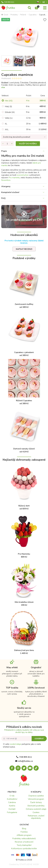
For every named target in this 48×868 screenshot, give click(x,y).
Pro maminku (14, 178)
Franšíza (24, 832)
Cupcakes (33, 15)
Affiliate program (24, 835)
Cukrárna (12, 802)
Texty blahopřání (24, 845)
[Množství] (7, 144)
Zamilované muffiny (24, 304)
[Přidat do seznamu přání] (45, 20)
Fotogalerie (12, 812)
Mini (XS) (9, 101)
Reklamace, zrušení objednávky (36, 817)
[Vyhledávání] (30, 8)
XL (6, 124)
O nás (12, 796)
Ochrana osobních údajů (36, 809)
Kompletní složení (10, 192)
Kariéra (12, 806)
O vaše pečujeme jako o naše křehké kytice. (22, 746)
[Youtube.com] (30, 768)
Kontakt (12, 809)
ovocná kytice (22, 175)
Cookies (36, 812)
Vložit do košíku (28, 144)
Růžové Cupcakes (24, 401)
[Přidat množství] (12, 144)
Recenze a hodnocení (24, 842)
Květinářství (12, 799)
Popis (4, 151)
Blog (24, 829)
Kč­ (44, 2)
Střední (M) (10, 112)
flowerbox (6, 180)
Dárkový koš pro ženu (24, 650)
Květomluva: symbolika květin (24, 849)
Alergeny (6, 186)
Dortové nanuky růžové (24, 449)
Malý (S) (8, 106)
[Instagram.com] (18, 768)
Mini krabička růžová (24, 602)
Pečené (23, 15)
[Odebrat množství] (3, 144)
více (3, 87)
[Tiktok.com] (36, 768)
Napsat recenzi (24, 249)
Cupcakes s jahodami (24, 352)
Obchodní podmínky (36, 806)
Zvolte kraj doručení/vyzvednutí (17, 137)
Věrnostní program (36, 799)
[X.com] (24, 768)
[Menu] (45, 8)
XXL (7, 130)
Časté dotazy (36, 802)
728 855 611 (8, 2)
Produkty (14, 15)
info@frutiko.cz (24, 761)
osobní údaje (15, 744)
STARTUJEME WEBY (29, 864)
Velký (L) (9, 118)
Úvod (5, 15)
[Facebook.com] (12, 768)
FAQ (3, 198)
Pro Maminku (24, 554)
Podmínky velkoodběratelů (24, 839)
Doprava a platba (36, 796)
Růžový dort (24, 506)
